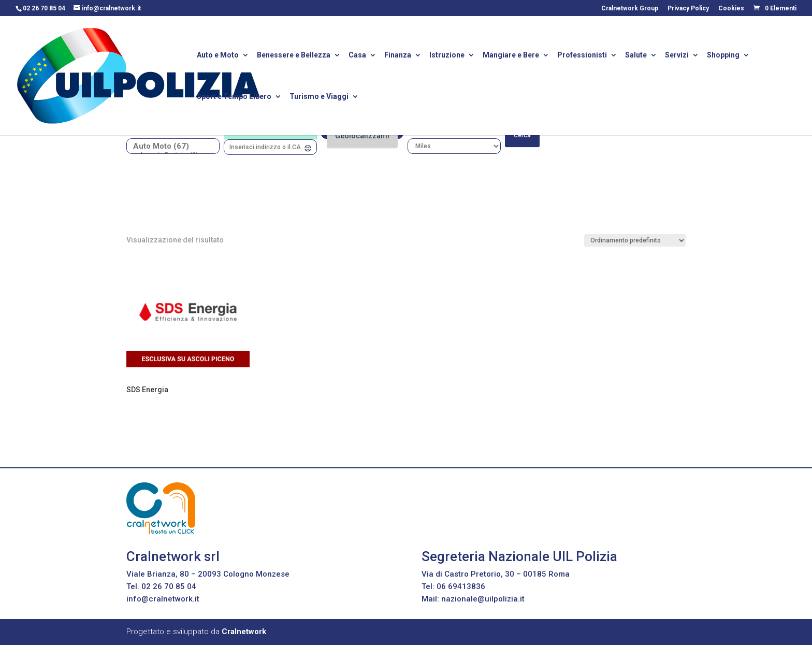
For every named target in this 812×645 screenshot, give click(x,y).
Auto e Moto (218, 56)
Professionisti (582, 56)
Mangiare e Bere (511, 56)
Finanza (398, 56)
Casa (357, 56)
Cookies (731, 9)
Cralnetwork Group (630, 9)
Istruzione (447, 56)
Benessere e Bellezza (294, 56)
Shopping (723, 56)
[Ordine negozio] (635, 240)
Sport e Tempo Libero (234, 97)
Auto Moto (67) (169, 146)
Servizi (677, 56)
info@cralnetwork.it (163, 599)
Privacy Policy (688, 9)
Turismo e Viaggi (319, 97)
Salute (636, 56)
